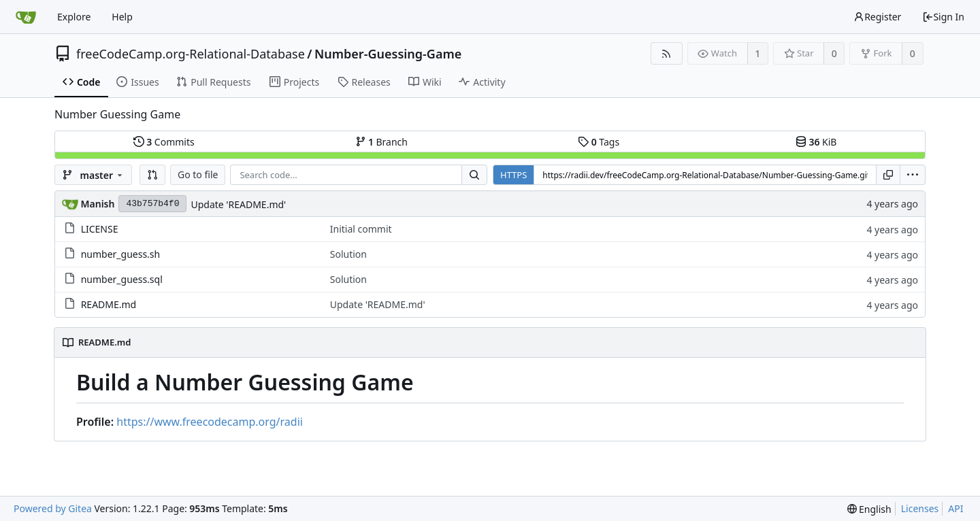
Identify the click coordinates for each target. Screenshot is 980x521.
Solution (348, 254)
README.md (109, 304)
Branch (382, 142)
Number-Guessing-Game (388, 54)
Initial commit (361, 229)
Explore (74, 17)
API (955, 508)
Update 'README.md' (238, 204)
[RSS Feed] (667, 53)
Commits (164, 142)
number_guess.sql (122, 279)
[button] (152, 175)
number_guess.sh (121, 254)
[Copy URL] (888, 175)
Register (877, 17)
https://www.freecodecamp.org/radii (210, 422)
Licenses (920, 508)
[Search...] (474, 175)
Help (122, 17)
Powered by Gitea (53, 508)
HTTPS (513, 175)
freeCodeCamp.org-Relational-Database (191, 54)
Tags (599, 142)
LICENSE (100, 229)
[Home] (26, 17)
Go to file (198, 174)
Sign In (943, 17)
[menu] (913, 175)
